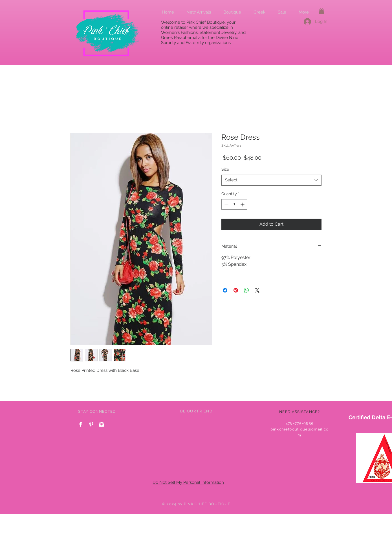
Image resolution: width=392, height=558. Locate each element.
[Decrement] (226, 204)
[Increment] (243, 204)
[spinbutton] (234, 204)
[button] (321, 11)
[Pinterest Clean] (91, 424)
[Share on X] (257, 290)
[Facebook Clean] (81, 424)
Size (225, 169)
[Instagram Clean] (102, 424)
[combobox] (271, 180)
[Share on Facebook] (225, 290)
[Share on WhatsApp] (246, 290)
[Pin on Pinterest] (236, 290)
